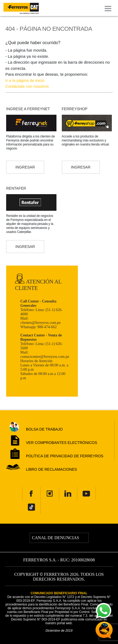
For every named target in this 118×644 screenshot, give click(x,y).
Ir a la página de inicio (25, 80)
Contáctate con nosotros (27, 86)
